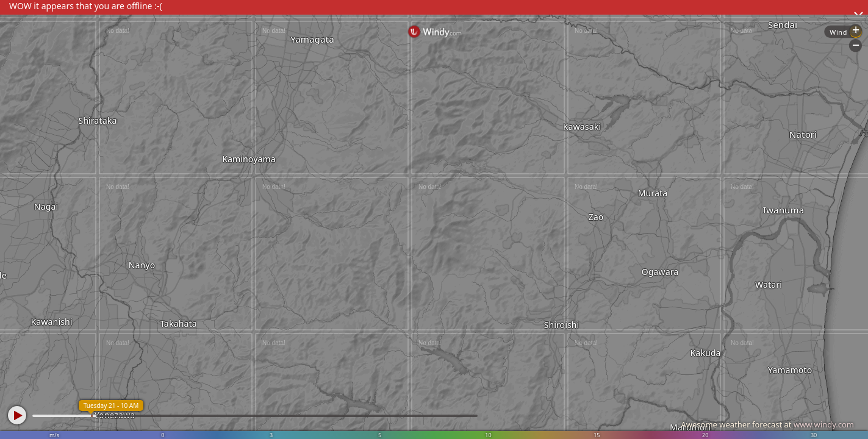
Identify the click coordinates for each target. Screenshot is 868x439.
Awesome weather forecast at (767, 424)
